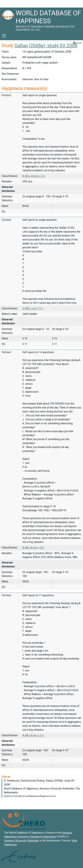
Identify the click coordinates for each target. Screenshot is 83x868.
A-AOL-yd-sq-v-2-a (34, 176)
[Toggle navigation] (4, 36)
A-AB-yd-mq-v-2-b (33, 548)
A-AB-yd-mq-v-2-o (33, 735)
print (77, 43)
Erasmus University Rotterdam (22, 841)
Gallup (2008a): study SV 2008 (46, 46)
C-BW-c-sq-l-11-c (33, 308)
